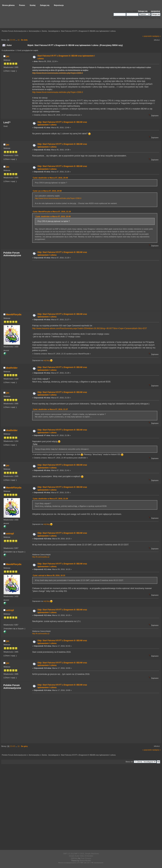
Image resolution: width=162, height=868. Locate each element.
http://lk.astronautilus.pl (41, 557)
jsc (8, 56)
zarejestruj (155, 11)
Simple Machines (92, 854)
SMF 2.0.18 (68, 854)
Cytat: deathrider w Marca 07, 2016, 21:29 (50, 499)
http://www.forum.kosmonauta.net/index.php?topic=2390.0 (58, 198)
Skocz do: (129, 762)
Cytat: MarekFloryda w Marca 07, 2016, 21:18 (52, 212)
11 (18, 40)
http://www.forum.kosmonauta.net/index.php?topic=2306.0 (58, 73)
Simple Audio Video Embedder (81, 856)
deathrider (12, 368)
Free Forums (86, 858)
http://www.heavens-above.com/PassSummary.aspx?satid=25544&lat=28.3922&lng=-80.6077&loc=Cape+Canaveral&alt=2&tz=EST (90, 328)
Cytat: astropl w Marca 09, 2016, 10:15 (49, 575)
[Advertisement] (95, 285)
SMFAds (74, 858)
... (17, 40)
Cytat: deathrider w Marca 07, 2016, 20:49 (50, 178)
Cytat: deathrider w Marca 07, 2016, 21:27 (50, 409)
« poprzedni (147, 36)
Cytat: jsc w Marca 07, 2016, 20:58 (47, 191)
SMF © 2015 (79, 854)
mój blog (48, 360)
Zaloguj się (143, 11)
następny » (157, 36)
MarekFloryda (14, 314)
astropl (10, 534)
